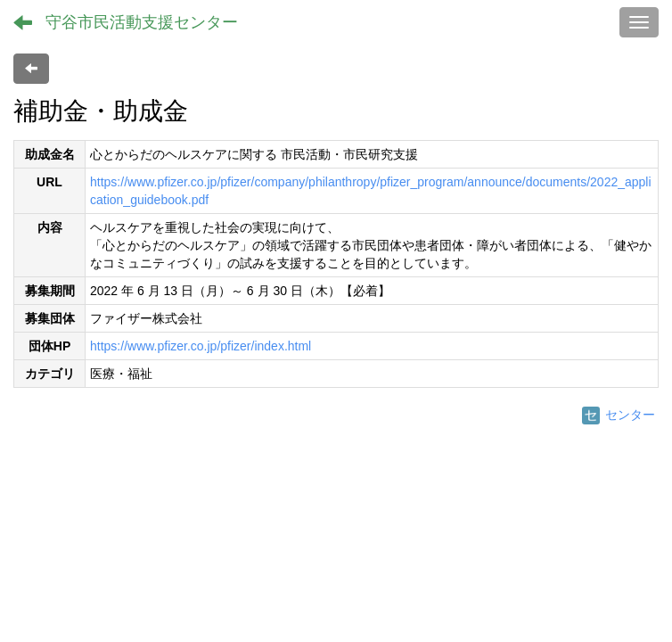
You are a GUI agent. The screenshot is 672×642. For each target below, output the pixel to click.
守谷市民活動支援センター (142, 22)
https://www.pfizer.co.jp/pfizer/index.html (201, 346)
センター (619, 415)
